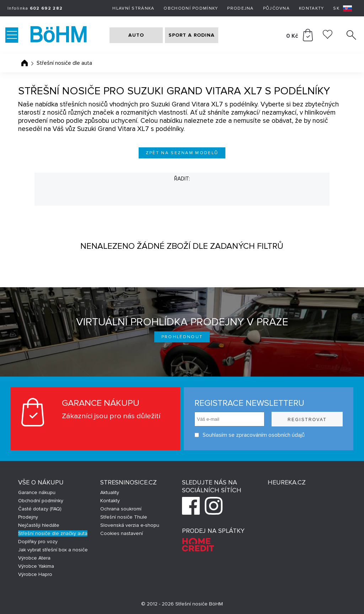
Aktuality (110, 492)
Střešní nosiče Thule (124, 517)
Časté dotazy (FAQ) (40, 509)
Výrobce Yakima (36, 566)
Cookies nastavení (122, 533)
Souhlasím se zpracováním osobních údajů (250, 435)
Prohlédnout (182, 337)
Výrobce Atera (34, 558)
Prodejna (240, 8)
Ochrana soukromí (121, 509)
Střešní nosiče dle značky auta (53, 533)
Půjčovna (276, 8)
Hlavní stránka (133, 8)
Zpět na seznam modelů (182, 153)
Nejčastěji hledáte (39, 525)
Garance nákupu (37, 492)
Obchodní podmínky (191, 8)
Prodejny (28, 517)
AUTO (136, 35)
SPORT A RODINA (192, 35)
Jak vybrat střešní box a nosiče (53, 550)
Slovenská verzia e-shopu (130, 525)
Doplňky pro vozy (38, 542)
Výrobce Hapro (35, 574)
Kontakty (311, 8)
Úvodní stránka (25, 63)
